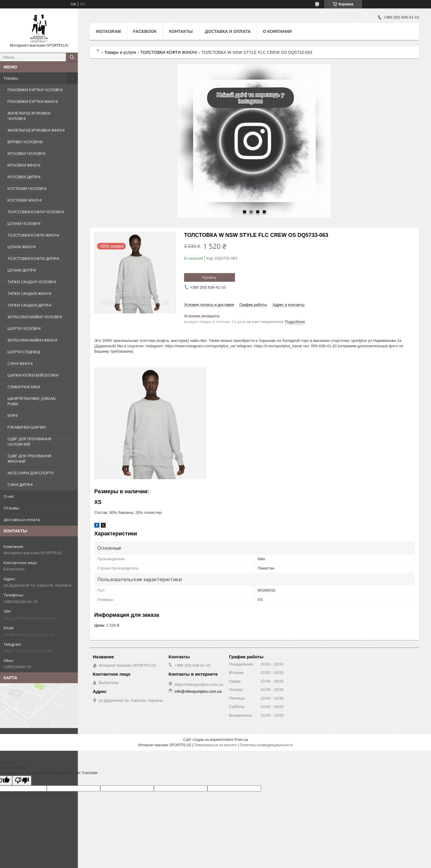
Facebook (145, 31)
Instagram (108, 31)
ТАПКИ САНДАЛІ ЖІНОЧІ (29, 293)
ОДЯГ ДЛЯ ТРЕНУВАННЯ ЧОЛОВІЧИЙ (29, 441)
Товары (11, 78)
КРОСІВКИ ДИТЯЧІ (24, 177)
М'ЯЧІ (13, 415)
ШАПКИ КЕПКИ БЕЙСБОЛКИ (33, 375)
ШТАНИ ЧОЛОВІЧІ (24, 223)
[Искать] (72, 57)
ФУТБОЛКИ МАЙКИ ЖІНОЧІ (32, 340)
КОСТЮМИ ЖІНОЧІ (25, 200)
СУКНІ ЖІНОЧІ (20, 363)
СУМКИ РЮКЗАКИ (24, 387)
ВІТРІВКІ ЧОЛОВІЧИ (25, 142)
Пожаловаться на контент (215, 745)
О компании (277, 31)
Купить (210, 277)
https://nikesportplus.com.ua (30, 618)
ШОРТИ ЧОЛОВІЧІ (24, 328)
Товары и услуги (120, 52)
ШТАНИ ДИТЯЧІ (22, 270)
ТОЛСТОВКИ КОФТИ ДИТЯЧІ (33, 258)
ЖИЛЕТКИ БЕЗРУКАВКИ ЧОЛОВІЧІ (29, 116)
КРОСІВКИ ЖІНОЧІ (24, 165)
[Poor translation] (22, 781)
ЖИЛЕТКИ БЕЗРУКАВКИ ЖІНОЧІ (36, 130)
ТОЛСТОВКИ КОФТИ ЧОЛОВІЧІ (36, 212)
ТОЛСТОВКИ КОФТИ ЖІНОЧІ (33, 235)
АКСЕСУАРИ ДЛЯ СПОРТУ (31, 473)
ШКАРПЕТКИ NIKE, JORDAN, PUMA (32, 401)
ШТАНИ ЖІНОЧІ (22, 247)
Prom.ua (241, 740)
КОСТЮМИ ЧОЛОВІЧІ (27, 188)
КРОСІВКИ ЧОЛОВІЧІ (26, 153)
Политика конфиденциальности (266, 745)
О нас (9, 496)
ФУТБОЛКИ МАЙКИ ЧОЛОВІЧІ (35, 317)
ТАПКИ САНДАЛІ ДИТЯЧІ (29, 305)
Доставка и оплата (22, 520)
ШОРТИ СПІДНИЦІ (24, 352)
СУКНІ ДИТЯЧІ (20, 485)
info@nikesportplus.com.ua (29, 634)
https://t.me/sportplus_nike (28, 651)
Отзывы (11, 508)
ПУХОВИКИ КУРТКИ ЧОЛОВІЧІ (35, 90)
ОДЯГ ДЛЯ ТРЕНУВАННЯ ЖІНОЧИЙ (29, 459)
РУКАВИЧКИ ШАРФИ (26, 427)
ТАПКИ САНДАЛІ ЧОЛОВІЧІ (32, 282)
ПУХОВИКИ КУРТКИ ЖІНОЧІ (33, 101)
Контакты (181, 31)
